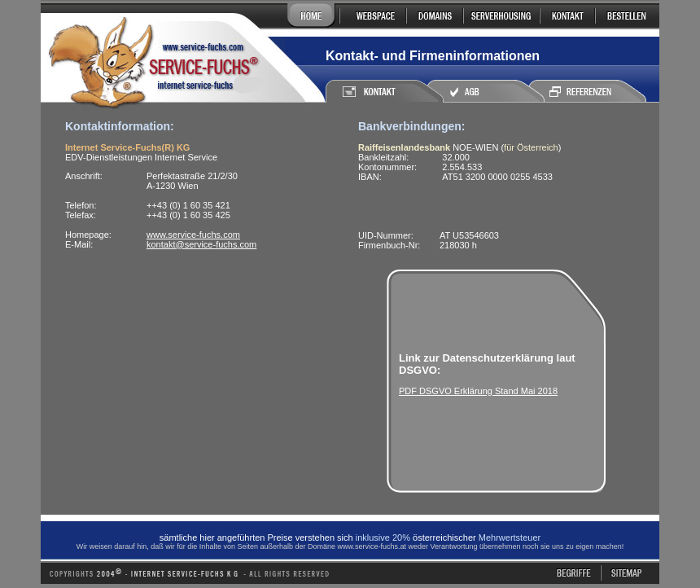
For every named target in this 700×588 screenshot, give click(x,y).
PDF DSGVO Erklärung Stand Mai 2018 (478, 391)
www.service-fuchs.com (193, 235)
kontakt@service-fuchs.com (201, 244)
